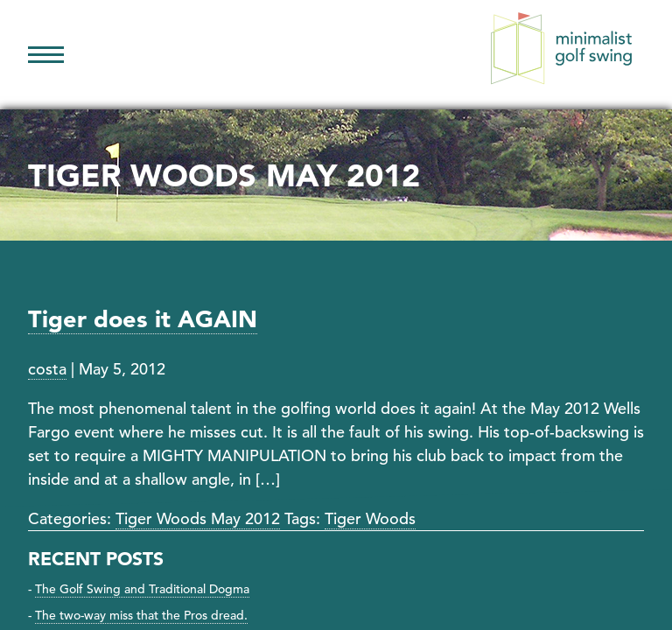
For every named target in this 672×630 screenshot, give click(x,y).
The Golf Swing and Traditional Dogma (142, 589)
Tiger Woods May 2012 (198, 518)
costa (47, 369)
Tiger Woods (370, 518)
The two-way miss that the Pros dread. (141, 615)
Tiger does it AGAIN (143, 319)
